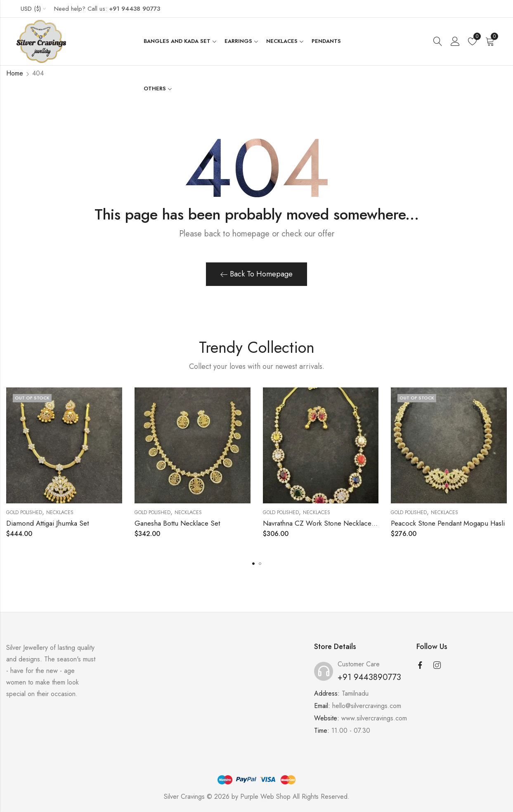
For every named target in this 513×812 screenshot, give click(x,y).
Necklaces (60, 512)
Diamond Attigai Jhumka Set (47, 523)
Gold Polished (24, 512)
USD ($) (31, 9)
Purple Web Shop (265, 797)
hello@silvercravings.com (367, 706)
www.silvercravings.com (374, 718)
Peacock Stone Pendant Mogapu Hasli (448, 523)
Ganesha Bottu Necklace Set (177, 523)
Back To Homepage (256, 274)
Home (15, 73)
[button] (253, 564)
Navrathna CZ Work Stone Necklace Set (323, 523)
